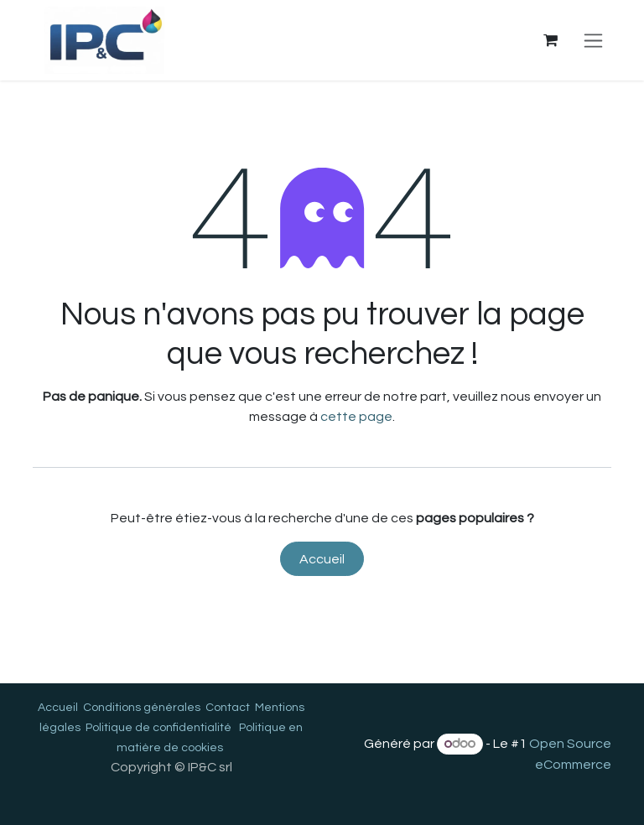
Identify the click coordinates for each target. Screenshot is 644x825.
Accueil (322, 559)
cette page (356, 417)
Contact (228, 708)
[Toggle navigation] (593, 40)
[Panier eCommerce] (550, 40)
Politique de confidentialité (158, 728)
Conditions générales (142, 708)
